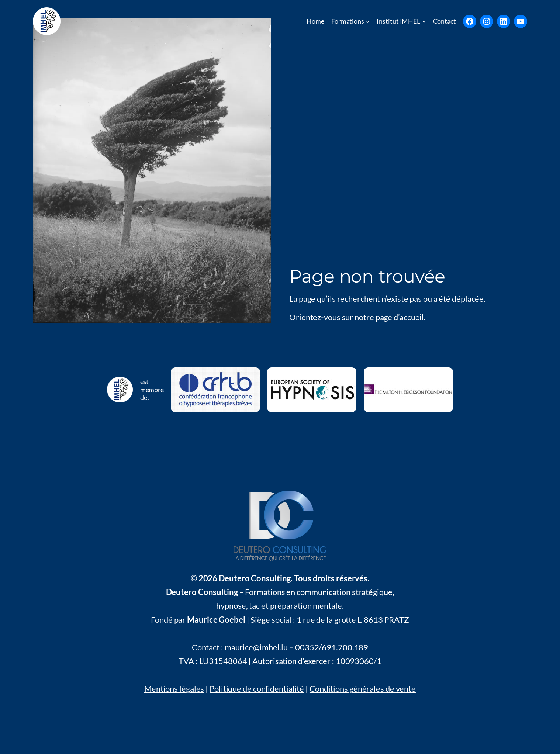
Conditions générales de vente (363, 689)
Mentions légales (174, 689)
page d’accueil (400, 317)
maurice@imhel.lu (256, 647)
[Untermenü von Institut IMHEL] (424, 21)
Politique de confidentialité (257, 689)
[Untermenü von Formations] (368, 21)
